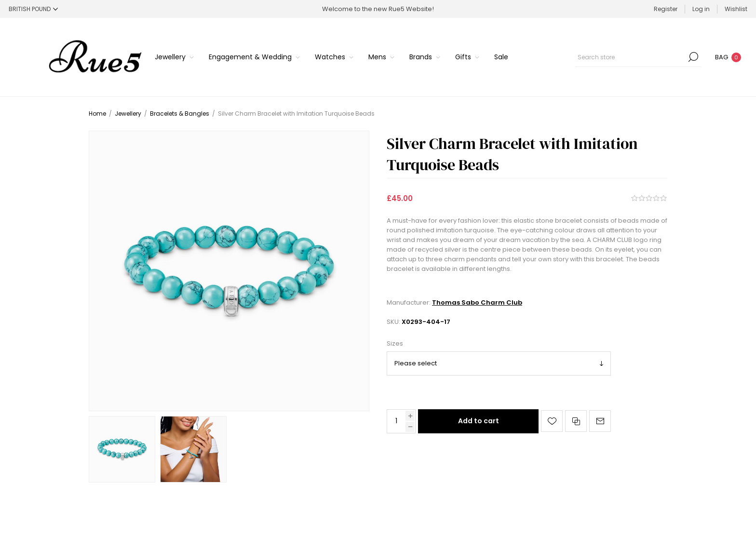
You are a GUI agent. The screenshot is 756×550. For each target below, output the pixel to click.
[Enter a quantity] (396, 421)
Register (666, 9)
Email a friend (600, 421)
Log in (701, 9)
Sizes (395, 344)
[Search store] (638, 57)
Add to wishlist (552, 421)
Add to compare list (576, 421)
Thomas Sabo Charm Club (477, 302)
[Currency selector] (33, 9)
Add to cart (479, 421)
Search (693, 57)
